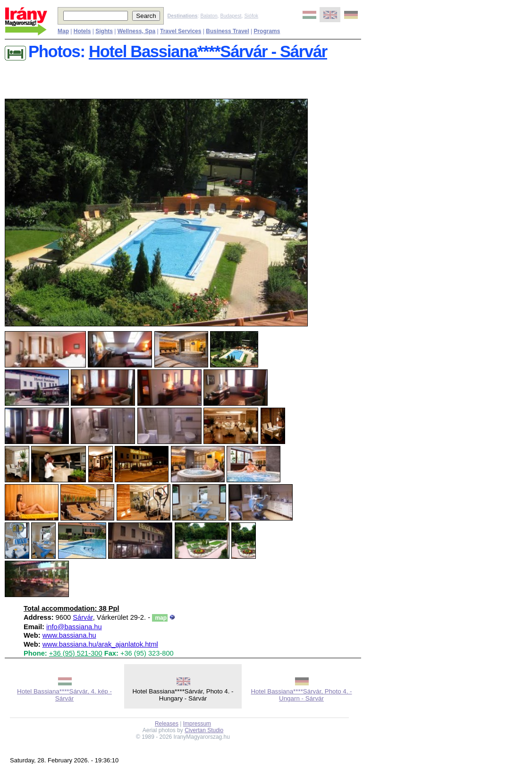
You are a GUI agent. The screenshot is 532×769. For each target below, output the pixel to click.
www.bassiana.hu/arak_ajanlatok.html (100, 644)
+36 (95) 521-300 (76, 653)
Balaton (209, 16)
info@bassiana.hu (74, 627)
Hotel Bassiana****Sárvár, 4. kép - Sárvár (64, 695)
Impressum (197, 724)
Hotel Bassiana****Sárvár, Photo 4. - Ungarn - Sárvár (301, 695)
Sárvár (83, 617)
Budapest (231, 16)
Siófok (251, 16)
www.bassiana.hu (69, 635)
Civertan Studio (204, 730)
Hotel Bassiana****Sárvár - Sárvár (208, 51)
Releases (167, 724)
